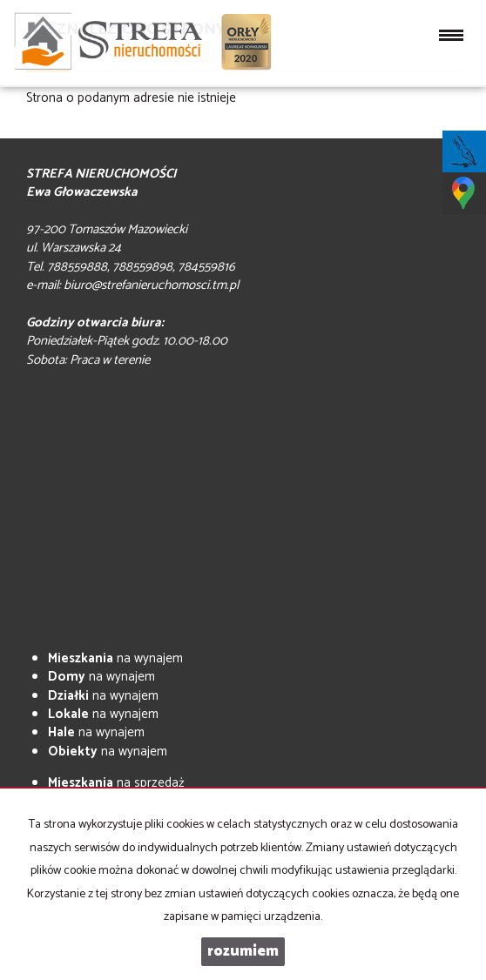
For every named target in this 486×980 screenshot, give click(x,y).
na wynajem (115, 658)
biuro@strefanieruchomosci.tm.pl (151, 285)
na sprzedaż (116, 783)
